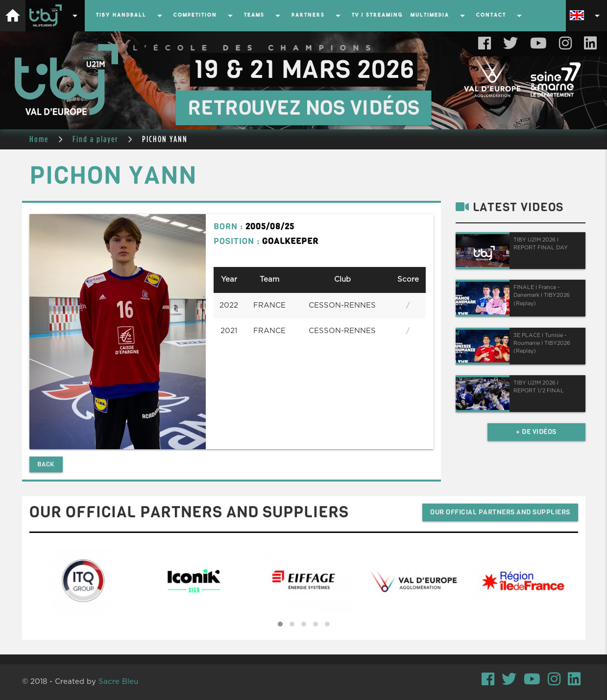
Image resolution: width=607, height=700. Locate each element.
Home (39, 139)
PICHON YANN (165, 139)
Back (46, 464)
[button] (280, 624)
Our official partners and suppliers (500, 512)
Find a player (95, 139)
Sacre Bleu (118, 682)
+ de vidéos (536, 432)
